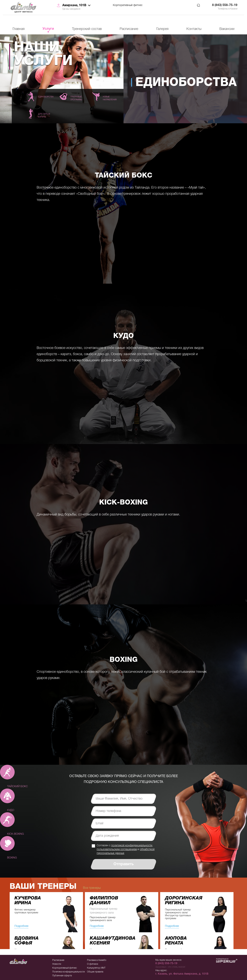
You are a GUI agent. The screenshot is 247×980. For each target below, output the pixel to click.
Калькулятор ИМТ (96, 968)
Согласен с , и (126, 849)
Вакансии (227, 29)
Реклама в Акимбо (97, 960)
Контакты (194, 29)
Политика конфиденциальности (69, 972)
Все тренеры (92, 888)
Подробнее (21, 926)
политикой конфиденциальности (132, 846)
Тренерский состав (87, 29)
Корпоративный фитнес (128, 5)
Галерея (162, 29)
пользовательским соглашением (117, 849)
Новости (57, 964)
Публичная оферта (62, 976)
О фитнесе (93, 964)
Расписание (129, 29)
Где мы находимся (71, 9)
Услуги (48, 29)
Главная (19, 29)
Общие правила (95, 972)
